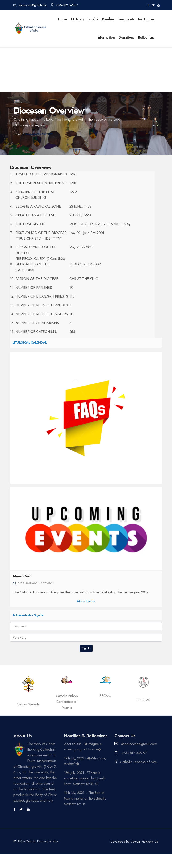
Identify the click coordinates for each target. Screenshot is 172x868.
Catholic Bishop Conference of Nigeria (67, 702)
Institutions (146, 19)
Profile (93, 19)
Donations (126, 37)
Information (106, 37)
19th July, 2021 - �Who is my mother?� (86, 761)
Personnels (126, 19)
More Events (86, 601)
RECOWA (144, 700)
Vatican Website (28, 704)
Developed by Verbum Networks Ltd (135, 842)
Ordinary (78, 19)
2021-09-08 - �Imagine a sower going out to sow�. (84, 747)
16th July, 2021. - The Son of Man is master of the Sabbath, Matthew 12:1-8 (85, 799)
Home (63, 19)
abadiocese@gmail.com (30, 5)
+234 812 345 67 (64, 5)
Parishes (108, 19)
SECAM (105, 696)
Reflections (146, 37)
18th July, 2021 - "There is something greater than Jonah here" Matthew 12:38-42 (85, 779)
